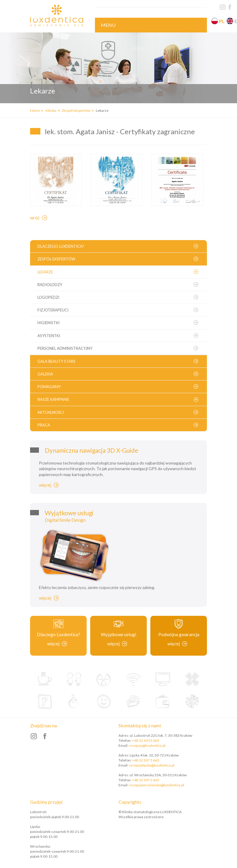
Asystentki (49, 336)
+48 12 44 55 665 (146, 740)
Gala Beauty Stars (56, 361)
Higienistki (48, 323)
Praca (44, 425)
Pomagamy (49, 387)
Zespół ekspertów (76, 110)
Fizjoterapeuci (53, 310)
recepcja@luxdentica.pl (147, 745)
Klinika (51, 110)
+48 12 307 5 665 (146, 760)
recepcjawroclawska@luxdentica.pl (156, 785)
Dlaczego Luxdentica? (61, 246)
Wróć (35, 218)
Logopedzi (48, 297)
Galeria (45, 374)
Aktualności (51, 412)
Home (35, 110)
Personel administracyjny (65, 348)
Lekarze (45, 272)
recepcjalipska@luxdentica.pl (152, 765)
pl (222, 21)
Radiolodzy (50, 285)
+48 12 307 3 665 (146, 780)
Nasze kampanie (53, 399)
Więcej (45, 485)
